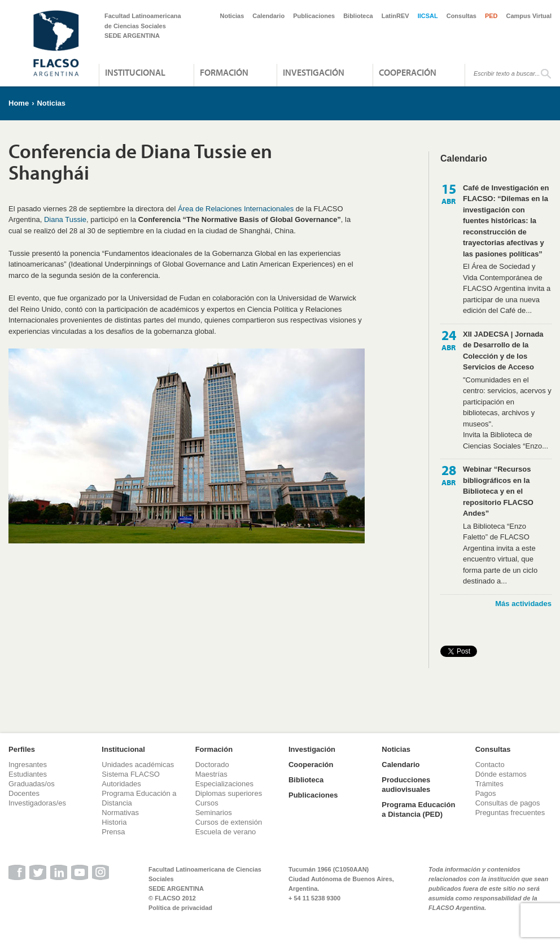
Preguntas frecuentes (510, 813)
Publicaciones (314, 16)
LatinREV (395, 16)
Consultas (461, 16)
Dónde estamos (501, 774)
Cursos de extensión (229, 822)
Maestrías (211, 774)
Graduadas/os (32, 784)
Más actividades (523, 604)
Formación (224, 72)
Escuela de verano (226, 832)
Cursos (207, 803)
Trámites (489, 784)
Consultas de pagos (508, 803)
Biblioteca (358, 16)
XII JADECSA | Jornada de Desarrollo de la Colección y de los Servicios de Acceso (503, 351)
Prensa (113, 832)
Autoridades (121, 784)
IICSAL (428, 16)
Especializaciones (224, 784)
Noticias (232, 16)
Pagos (486, 793)
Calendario (268, 16)
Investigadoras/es (37, 803)
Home (19, 103)
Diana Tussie (65, 219)
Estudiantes (28, 774)
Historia (114, 822)
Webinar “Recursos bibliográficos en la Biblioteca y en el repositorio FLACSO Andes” (498, 491)
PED (491, 16)
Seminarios (214, 813)
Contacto (490, 765)
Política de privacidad (180, 908)
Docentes (24, 793)
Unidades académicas (138, 765)
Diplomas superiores (229, 793)
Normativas (120, 813)
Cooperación (408, 72)
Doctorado (212, 765)
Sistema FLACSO (131, 774)
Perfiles (22, 749)
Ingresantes (28, 765)
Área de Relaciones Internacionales (236, 209)
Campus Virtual (529, 16)
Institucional (135, 72)
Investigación (314, 72)
